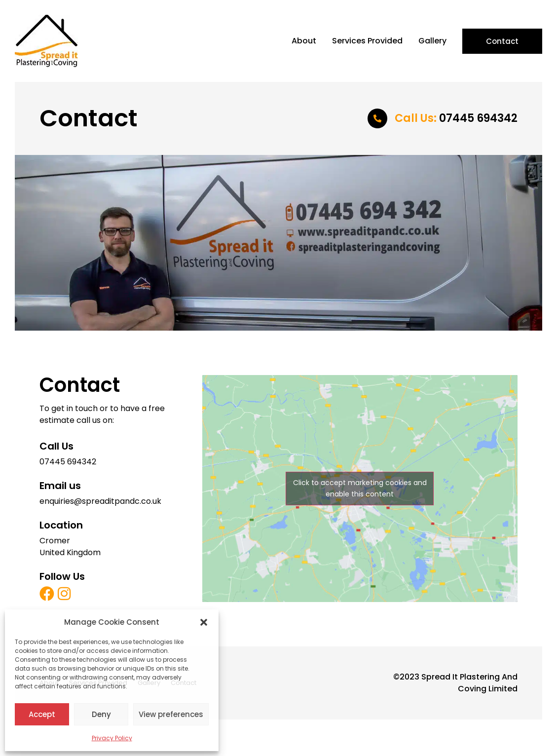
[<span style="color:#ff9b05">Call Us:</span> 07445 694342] (377, 118)
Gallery (432, 41)
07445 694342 (456, 118)
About (304, 41)
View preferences (171, 714)
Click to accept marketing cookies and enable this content (360, 488)
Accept (42, 714)
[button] (204, 622)
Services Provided (367, 41)
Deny (101, 714)
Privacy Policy (112, 738)
